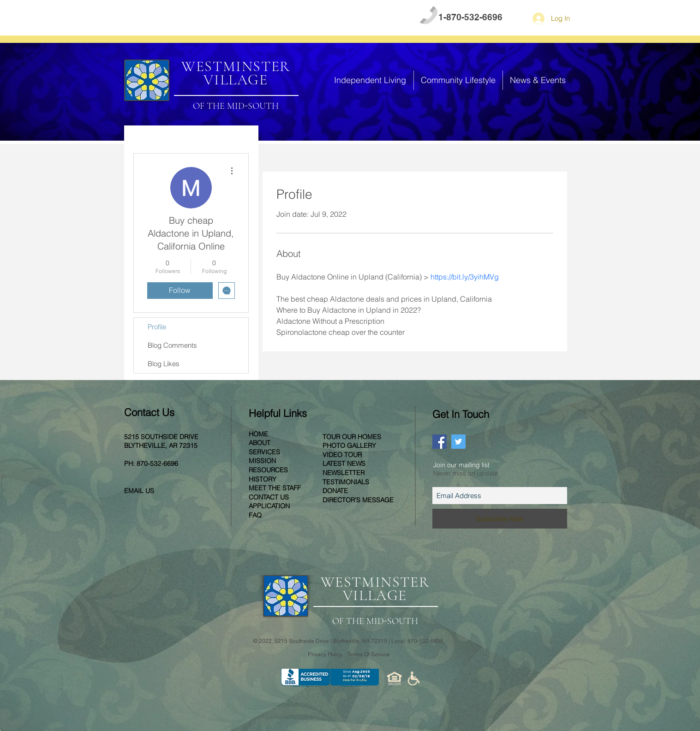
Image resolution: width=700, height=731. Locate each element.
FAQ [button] (165, 18)
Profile (157, 327)
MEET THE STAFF (275, 488)
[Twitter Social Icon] (458, 442)
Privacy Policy (326, 654)
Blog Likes (164, 364)
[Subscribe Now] (500, 519)
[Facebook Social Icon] (440, 442)
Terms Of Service (369, 654)
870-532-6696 (157, 464)
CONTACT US (208, 18)
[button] (370, 80)
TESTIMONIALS (346, 482)
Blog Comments (172, 345)
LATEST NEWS (344, 464)
